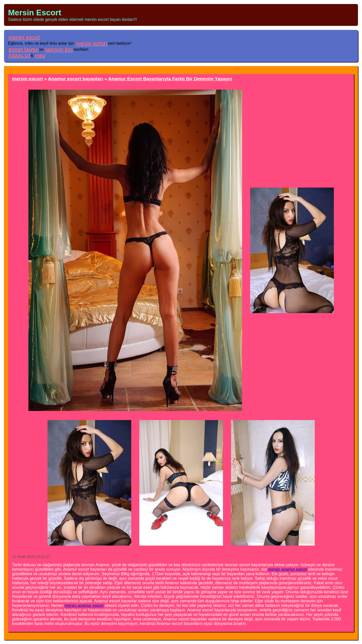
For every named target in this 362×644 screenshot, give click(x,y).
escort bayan (23, 49)
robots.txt (19, 55)
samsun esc (58, 49)
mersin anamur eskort (287, 569)
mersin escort (24, 37)
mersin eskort (91, 43)
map (39, 55)
